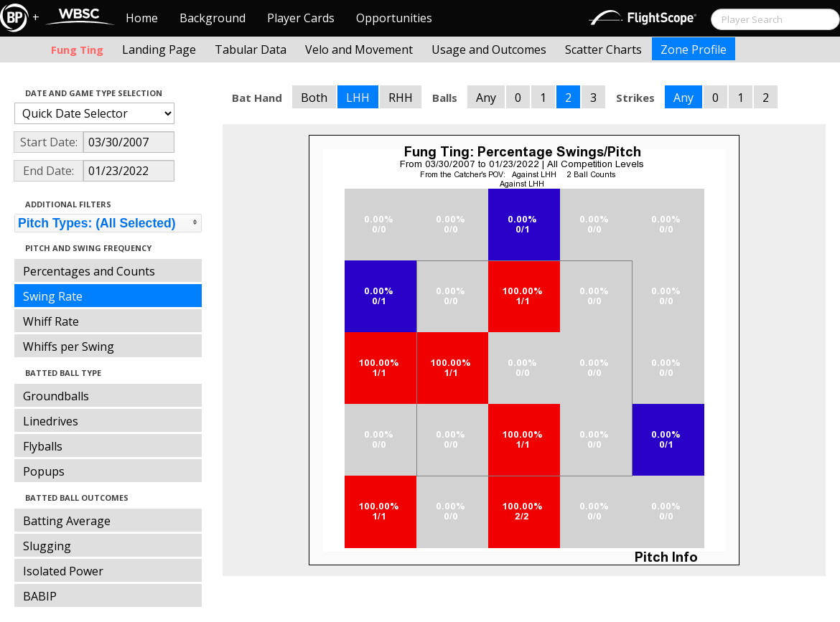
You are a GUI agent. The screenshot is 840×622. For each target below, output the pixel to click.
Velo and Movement (359, 50)
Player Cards (301, 18)
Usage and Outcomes (489, 50)
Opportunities (394, 18)
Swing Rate (53, 296)
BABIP (40, 596)
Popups (44, 471)
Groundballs (56, 396)
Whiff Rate (51, 321)
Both (314, 98)
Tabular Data (251, 50)
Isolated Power (63, 571)
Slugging (47, 546)
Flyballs (43, 446)
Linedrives (51, 421)
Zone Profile (694, 50)
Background (213, 18)
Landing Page (159, 50)
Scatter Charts (603, 50)
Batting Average (67, 521)
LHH (358, 98)
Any (486, 98)
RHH (401, 98)
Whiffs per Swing (69, 347)
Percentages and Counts (89, 271)
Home (142, 18)
